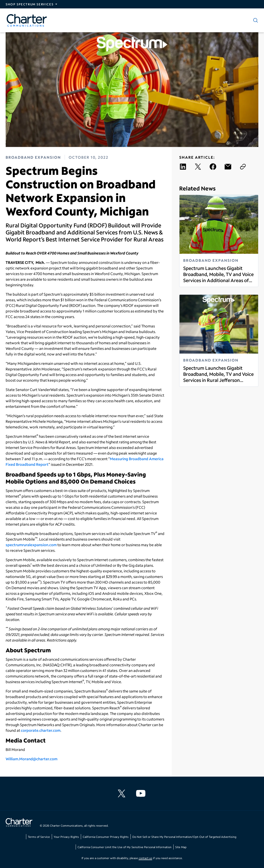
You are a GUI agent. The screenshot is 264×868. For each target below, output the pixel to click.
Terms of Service (39, 837)
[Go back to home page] (19, 823)
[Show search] (255, 20)
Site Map (181, 847)
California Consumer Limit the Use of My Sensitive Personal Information (125, 847)
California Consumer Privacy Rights (106, 837)
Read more (183, 283)
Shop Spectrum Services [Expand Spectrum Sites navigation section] (30, 4)
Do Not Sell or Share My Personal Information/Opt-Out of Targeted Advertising (184, 837)
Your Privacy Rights (66, 837)
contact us (145, 858)
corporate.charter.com (41, 730)
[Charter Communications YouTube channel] (142, 793)
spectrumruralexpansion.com (31, 545)
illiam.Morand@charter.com (33, 759)
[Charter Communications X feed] (123, 793)
